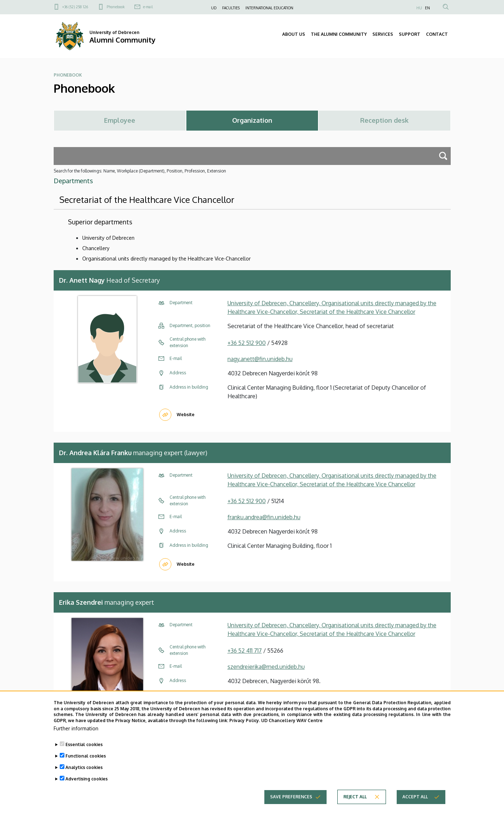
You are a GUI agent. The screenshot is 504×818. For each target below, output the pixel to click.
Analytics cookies (84, 771)
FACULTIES (231, 8)
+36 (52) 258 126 (75, 7)
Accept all (415, 800)
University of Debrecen (108, 238)
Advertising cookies (87, 782)
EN (427, 8)
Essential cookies (84, 748)
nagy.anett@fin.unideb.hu (260, 359)
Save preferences (291, 800)
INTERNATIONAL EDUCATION (269, 8)
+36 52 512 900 (247, 343)
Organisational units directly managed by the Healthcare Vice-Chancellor (167, 259)
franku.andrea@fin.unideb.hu (264, 517)
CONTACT (437, 34)
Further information (76, 732)
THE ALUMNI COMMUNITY (339, 34)
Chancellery (96, 248)
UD (214, 8)
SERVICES (383, 34)
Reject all (355, 800)
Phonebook (116, 7)
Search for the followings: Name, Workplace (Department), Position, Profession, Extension (140, 171)
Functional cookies (86, 759)
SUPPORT (410, 34)
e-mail (148, 7)
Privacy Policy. (245, 724)
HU (419, 8)
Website (186, 415)
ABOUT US (294, 34)
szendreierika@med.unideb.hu (266, 667)
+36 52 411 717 (245, 651)
